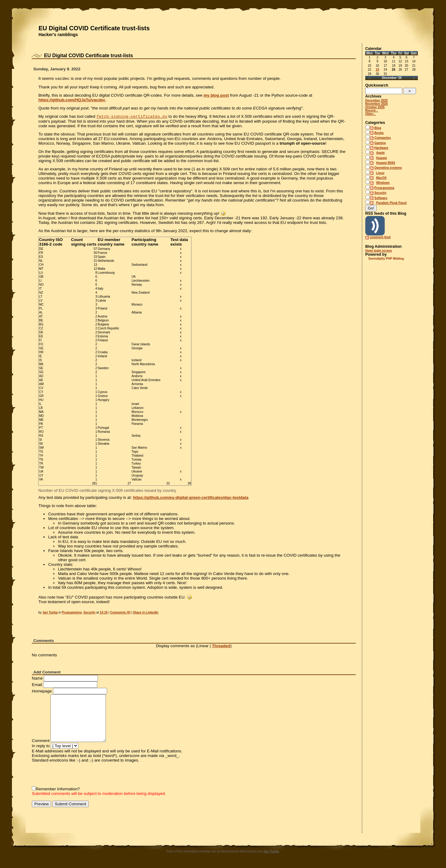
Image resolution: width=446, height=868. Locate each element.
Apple (381, 153)
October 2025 (375, 107)
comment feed (380, 237)
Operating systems (388, 168)
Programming (72, 614)
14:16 (104, 614)
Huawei (382, 158)
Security (89, 614)
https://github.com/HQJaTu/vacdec (72, 100)
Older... (370, 114)
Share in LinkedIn (146, 614)
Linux (380, 173)
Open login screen (379, 251)
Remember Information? (58, 790)
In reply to (41, 747)
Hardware (381, 148)
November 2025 (377, 104)
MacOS (381, 178)
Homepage (42, 692)
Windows (383, 183)
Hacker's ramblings (58, 35)
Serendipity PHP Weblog (386, 259)
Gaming (380, 143)
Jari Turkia (50, 614)
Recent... (372, 111)
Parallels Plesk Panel (392, 203)
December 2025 (376, 100)
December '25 (392, 78)
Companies (383, 138)
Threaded (221, 647)
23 (377, 70)
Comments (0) (120, 614)
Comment (41, 742)
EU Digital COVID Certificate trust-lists (94, 28)
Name (37, 679)
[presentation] (78, 776)
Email (37, 686)
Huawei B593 (386, 163)
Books (379, 133)
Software (381, 198)
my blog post (216, 96)
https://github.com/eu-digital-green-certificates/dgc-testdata (191, 499)
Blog (378, 128)
